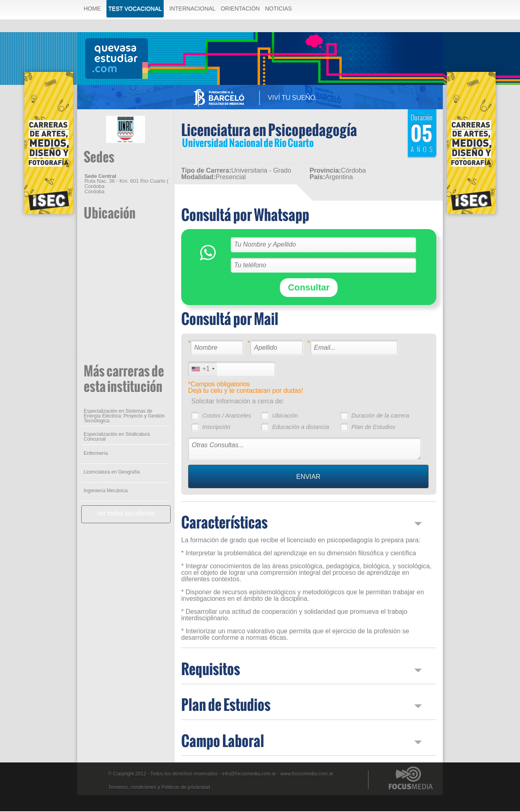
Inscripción (216, 428)
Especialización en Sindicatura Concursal (116, 437)
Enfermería (95, 454)
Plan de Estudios (373, 428)
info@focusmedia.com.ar (249, 775)
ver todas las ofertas (126, 514)
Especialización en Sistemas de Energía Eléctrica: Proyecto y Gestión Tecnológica (124, 417)
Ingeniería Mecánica (105, 492)
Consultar (309, 288)
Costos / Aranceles (226, 416)
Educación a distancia (300, 428)
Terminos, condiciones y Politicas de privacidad (159, 788)
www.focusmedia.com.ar (307, 775)
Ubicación (285, 416)
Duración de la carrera (380, 416)
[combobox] (202, 370)
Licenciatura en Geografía (111, 473)
